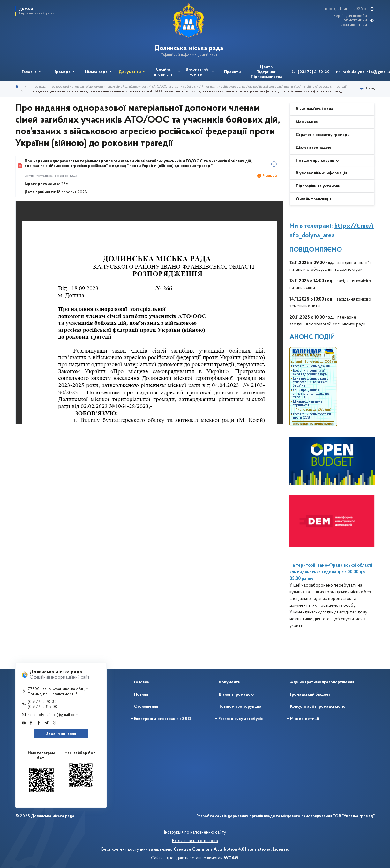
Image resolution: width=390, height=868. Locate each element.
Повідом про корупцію (240, 707)
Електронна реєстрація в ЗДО (163, 719)
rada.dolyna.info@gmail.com (53, 715)
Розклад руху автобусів (240, 719)
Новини (141, 694)
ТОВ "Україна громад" (354, 816)
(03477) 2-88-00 (43, 707)
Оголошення (146, 707)
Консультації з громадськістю (318, 707)
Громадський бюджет (311, 694)
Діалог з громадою (236, 694)
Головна (142, 682)
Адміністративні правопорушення (322, 682)
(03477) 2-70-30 (314, 72)
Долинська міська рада (189, 48)
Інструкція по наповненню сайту (195, 832)
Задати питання (61, 733)
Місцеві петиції (304, 719)
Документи (229, 682)
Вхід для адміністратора (195, 841)
